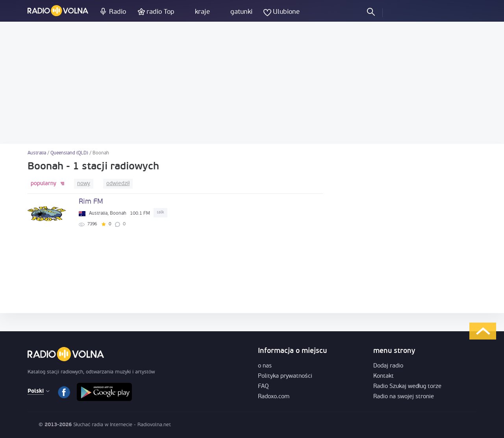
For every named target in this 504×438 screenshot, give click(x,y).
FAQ (263, 387)
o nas (265, 366)
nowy (84, 184)
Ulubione (286, 12)
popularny (44, 184)
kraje (202, 12)
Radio (118, 12)
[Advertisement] (252, 83)
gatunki (241, 12)
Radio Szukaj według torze (407, 387)
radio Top (160, 12)
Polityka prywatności (285, 376)
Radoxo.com (274, 397)
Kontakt (384, 376)
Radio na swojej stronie (404, 397)
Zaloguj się (395, 11)
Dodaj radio (388, 366)
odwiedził (118, 184)
